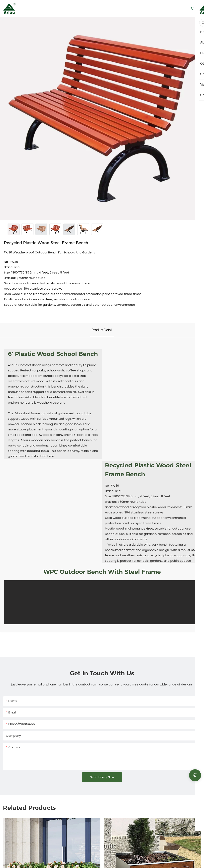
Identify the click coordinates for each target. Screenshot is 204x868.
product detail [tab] (102, 330)
